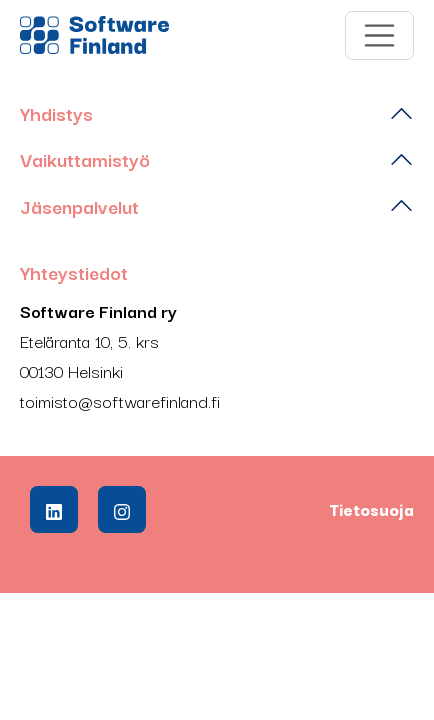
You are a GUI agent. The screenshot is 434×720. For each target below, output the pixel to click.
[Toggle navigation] (380, 36)
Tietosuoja (371, 509)
